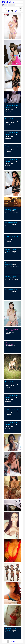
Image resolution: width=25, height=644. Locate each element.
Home (5, 5)
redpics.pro (9, 12)
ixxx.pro (18, 10)
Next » (15, 641)
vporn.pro (16, 12)
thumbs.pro (8, 2)
